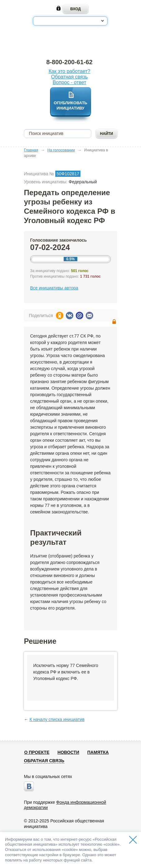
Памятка (98, 752)
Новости (68, 752)
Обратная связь (70, 77)
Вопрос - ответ (69, 82)
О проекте (37, 752)
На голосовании (61, 150)
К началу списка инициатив (57, 719)
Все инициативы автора (54, 288)
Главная (31, 150)
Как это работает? (69, 71)
